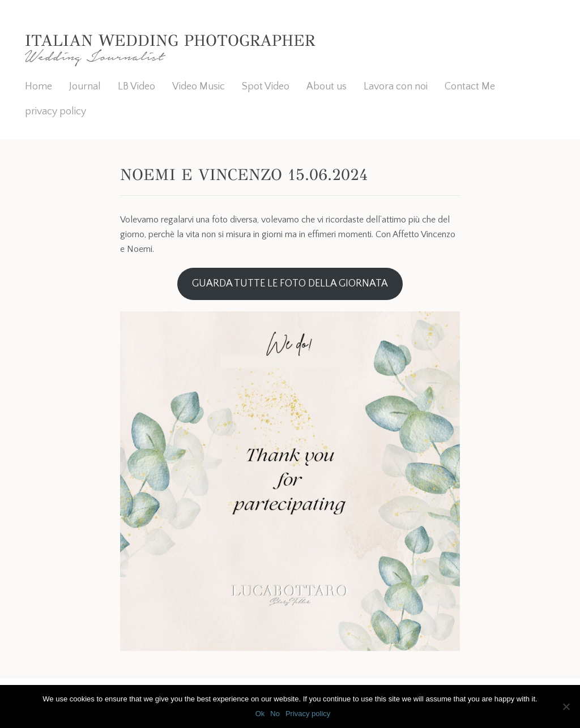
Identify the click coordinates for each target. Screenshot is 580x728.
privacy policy (56, 112)
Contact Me (470, 87)
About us (327, 87)
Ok (260, 714)
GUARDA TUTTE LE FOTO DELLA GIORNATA (290, 284)
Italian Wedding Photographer (170, 40)
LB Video (137, 87)
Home (39, 87)
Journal (85, 87)
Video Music (199, 87)
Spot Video (266, 87)
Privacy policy (308, 714)
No (275, 714)
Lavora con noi (396, 87)
